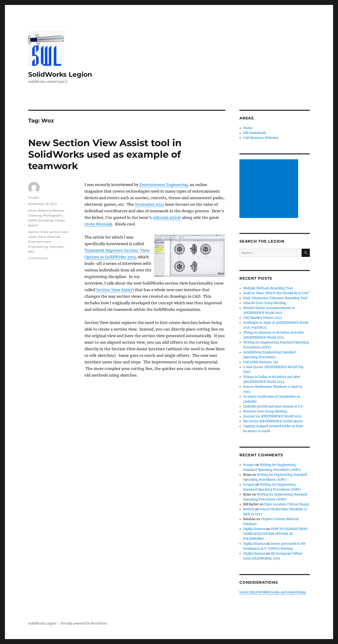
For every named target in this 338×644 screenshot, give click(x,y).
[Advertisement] (269, 189)
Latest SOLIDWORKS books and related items (273, 592)
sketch (33, 225)
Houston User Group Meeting (265, 411)
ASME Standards (41, 220)
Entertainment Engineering (163, 185)
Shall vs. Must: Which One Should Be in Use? (276, 293)
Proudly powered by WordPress (84, 623)
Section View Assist (114, 290)
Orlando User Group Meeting (265, 303)
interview (56, 247)
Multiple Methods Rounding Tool (268, 288)
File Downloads (255, 133)
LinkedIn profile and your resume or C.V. (273, 406)
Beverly (249, 509)
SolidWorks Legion (60, 74)
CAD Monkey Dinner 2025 (263, 318)
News (32, 210)
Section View (38, 232)
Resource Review (51, 210)
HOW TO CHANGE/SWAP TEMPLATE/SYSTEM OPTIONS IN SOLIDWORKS (275, 534)
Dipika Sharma (254, 529)
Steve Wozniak (98, 224)
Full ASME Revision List (261, 362)
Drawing (35, 215)
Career (60, 220)
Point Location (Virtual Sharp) (287, 504)
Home (248, 128)
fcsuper (34, 197)
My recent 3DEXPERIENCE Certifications (273, 421)
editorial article (167, 217)
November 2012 (150, 204)
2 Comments (38, 258)
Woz (31, 252)
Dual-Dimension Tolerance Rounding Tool (275, 298)
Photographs (53, 215)
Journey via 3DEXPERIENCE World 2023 (272, 416)
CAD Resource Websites (261, 138)
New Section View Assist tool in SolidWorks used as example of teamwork (105, 154)
